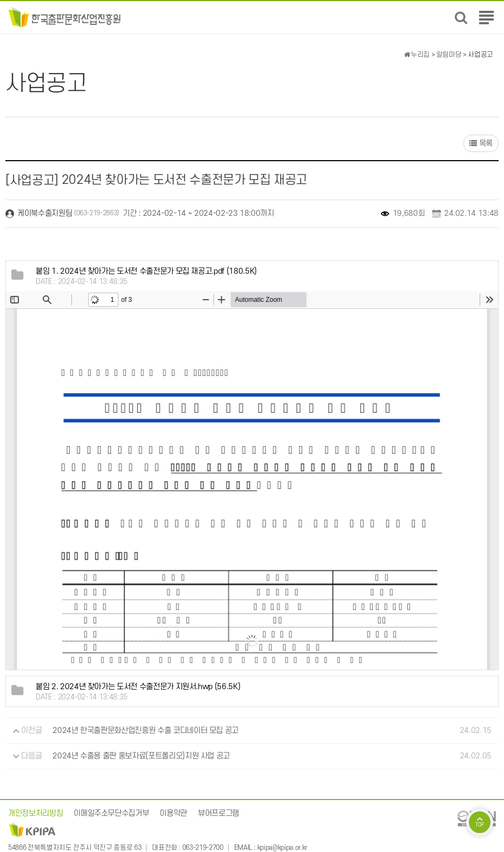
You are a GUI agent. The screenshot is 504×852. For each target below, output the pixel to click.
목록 (481, 144)
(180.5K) (146, 271)
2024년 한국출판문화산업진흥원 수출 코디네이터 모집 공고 (145, 731)
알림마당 (449, 55)
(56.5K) (138, 687)
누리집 (417, 55)
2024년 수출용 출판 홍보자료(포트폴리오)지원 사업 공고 (141, 756)
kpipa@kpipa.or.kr (282, 848)
